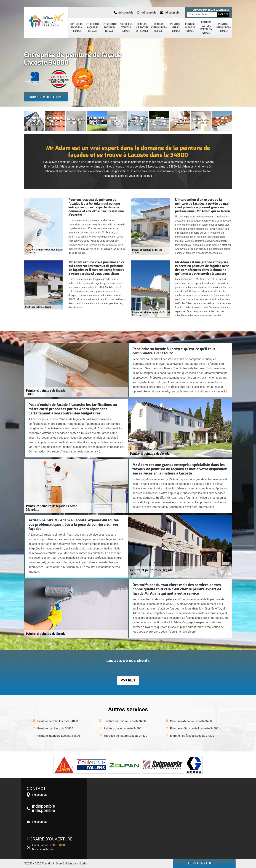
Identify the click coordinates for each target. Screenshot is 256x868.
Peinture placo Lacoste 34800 (122, 728)
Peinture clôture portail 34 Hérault (206, 28)
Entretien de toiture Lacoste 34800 (125, 736)
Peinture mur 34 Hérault (175, 28)
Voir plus (128, 680)
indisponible (124, 13)
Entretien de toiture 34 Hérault (110, 28)
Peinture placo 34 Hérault (190, 28)
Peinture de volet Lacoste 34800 (58, 721)
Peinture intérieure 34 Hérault (223, 28)
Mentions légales (77, 863)
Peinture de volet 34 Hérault (126, 28)
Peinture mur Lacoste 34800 (55, 728)
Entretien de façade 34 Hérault (93, 28)
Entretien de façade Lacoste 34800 (192, 736)
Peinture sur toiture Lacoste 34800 (125, 721)
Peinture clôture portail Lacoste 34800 (194, 728)
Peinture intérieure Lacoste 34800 (59, 736)
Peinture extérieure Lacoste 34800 (192, 721)
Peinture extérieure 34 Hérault (159, 28)
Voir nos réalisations (46, 97)
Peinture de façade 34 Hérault (76, 28)
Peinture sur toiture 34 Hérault (142, 28)
